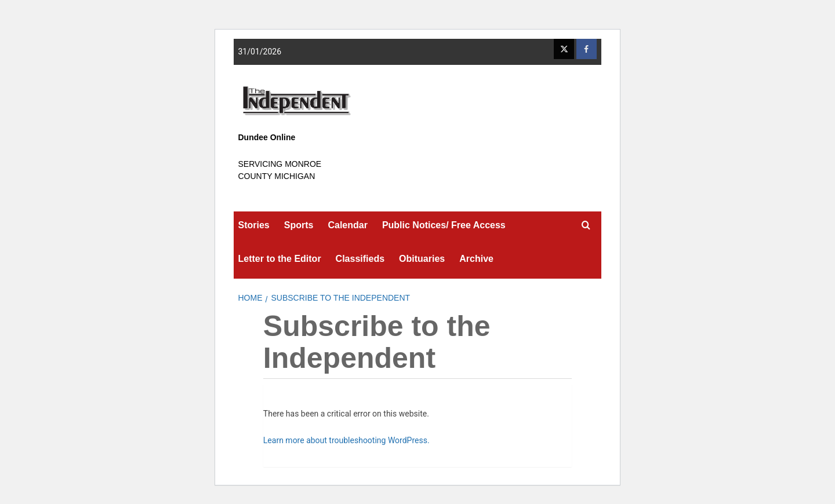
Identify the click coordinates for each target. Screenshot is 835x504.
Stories (254, 225)
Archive (476, 259)
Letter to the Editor (280, 259)
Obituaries (422, 259)
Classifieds (360, 259)
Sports (299, 225)
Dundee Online (267, 137)
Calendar (347, 225)
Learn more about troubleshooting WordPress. (346, 440)
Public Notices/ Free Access (444, 225)
